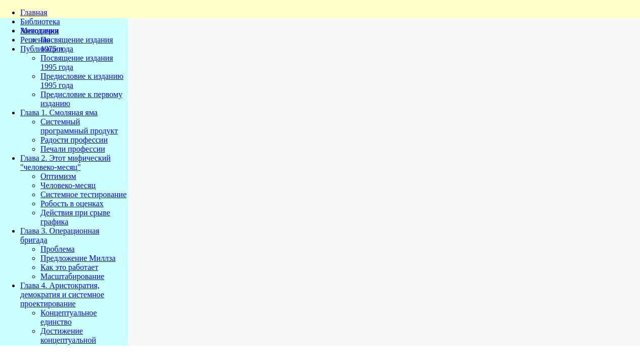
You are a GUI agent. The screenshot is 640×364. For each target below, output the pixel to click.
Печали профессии (73, 149)
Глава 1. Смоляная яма (59, 112)
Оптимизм (58, 176)
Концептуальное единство (69, 317)
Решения (35, 40)
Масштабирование (72, 276)
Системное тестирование (83, 194)
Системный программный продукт (79, 126)
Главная (34, 12)
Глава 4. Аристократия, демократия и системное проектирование (62, 294)
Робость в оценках (72, 203)
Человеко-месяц (68, 185)
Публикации (41, 49)
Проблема (58, 249)
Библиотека (40, 21)
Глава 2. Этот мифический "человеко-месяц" (65, 163)
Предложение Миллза (78, 258)
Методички (40, 31)
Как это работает (69, 267)
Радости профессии (74, 140)
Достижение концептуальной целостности (68, 340)
